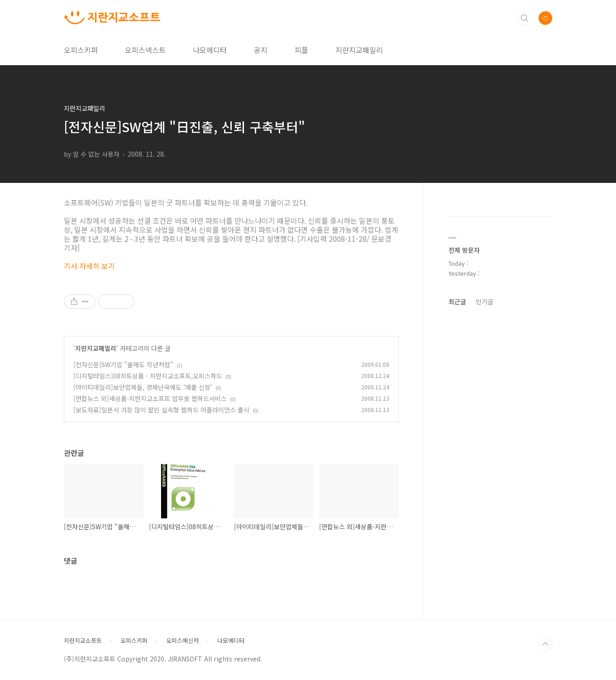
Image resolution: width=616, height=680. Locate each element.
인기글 (485, 302)
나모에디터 (210, 50)
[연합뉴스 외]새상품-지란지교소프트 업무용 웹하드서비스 (150, 398)
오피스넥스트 (145, 50)
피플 (301, 50)
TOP (545, 644)
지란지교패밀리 (359, 50)
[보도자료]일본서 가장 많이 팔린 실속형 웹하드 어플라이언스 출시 (161, 410)
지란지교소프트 (83, 641)
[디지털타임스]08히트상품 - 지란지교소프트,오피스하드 (148, 376)
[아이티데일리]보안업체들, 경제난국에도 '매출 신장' (143, 387)
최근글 (457, 302)
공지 (261, 50)
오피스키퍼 (81, 50)
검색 (525, 18)
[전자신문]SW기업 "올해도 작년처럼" (123, 364)
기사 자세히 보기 (89, 266)
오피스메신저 (182, 641)
